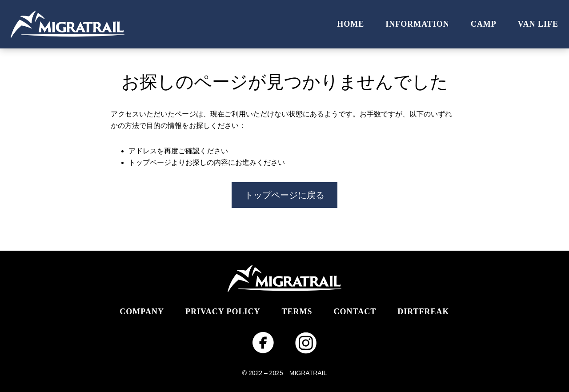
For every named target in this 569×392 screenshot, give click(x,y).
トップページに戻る (284, 195)
